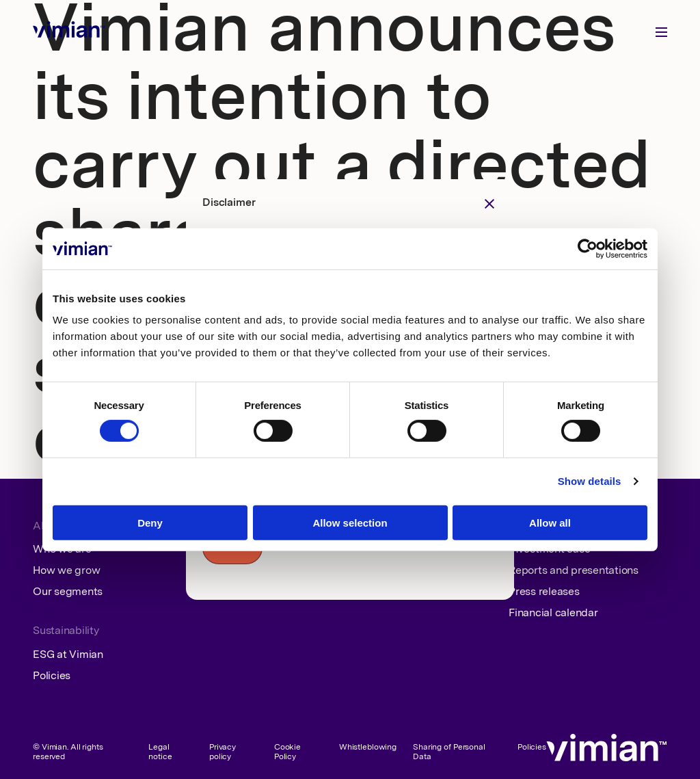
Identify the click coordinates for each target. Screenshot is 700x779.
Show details (590, 481)
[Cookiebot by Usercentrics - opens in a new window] (588, 248)
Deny (150, 523)
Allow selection (350, 523)
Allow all (550, 523)
